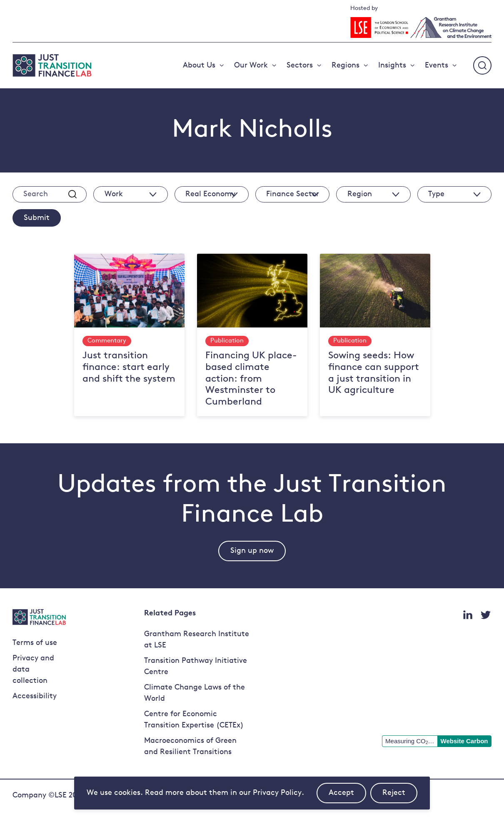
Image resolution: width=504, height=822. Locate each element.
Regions (346, 66)
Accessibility (35, 696)
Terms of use (35, 643)
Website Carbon (464, 741)
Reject (400, 796)
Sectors (300, 66)
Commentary (107, 341)
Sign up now (252, 551)
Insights (392, 66)
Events (437, 66)
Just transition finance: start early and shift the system (129, 367)
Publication (227, 341)
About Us (199, 66)
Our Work (251, 66)
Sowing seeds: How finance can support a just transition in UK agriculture (374, 373)
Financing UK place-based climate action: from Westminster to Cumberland (251, 379)
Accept (347, 796)
